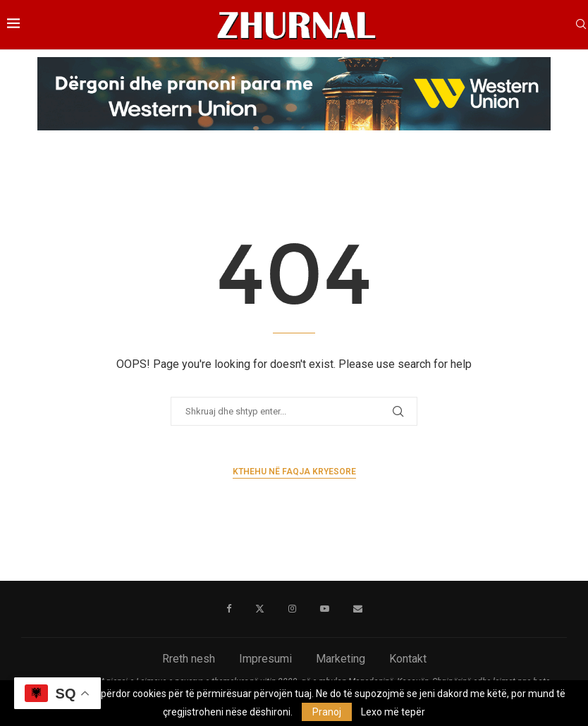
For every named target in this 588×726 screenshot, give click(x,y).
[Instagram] (292, 609)
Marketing (341, 659)
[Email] (358, 609)
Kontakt (408, 659)
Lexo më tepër (393, 712)
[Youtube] (325, 609)
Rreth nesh (189, 659)
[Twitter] (260, 609)
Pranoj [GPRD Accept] (327, 712)
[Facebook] (229, 609)
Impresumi (265, 659)
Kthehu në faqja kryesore (294, 472)
